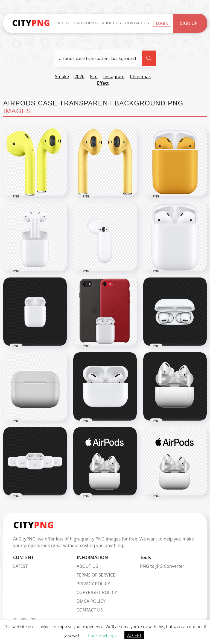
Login (162, 23)
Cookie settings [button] (102, 635)
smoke (62, 76)
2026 (79, 76)
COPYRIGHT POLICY (97, 592)
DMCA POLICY (91, 601)
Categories (86, 23)
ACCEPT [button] (134, 635)
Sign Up (189, 23)
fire (94, 76)
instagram (114, 76)
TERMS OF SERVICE (96, 575)
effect (103, 83)
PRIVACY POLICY (93, 584)
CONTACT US (90, 610)
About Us (111, 23)
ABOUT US (87, 566)
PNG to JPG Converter (162, 566)
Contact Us (137, 23)
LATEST (20, 566)
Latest (63, 23)
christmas (140, 76)
